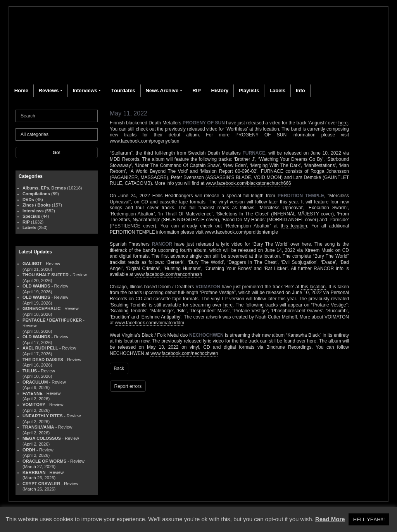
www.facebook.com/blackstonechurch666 (249, 183)
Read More (330, 519)
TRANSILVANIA (38, 427)
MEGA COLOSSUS (42, 438)
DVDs (28, 200)
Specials (31, 216)
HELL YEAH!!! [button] (369, 519)
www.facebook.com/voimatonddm (149, 323)
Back (119, 368)
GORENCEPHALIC (41, 308)
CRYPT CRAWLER (41, 484)
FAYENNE (33, 393)
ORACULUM (35, 382)
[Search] (57, 116)
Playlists (249, 90)
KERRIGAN (34, 472)
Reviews (49, 90)
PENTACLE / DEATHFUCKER (52, 320)
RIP (197, 90)
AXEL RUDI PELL (40, 348)
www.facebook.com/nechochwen (184, 353)
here (343, 123)
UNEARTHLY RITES (43, 416)
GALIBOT (32, 263)
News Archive (162, 90)
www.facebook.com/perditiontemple (241, 232)
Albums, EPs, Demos (44, 188)
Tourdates (123, 90)
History (220, 90)
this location (267, 129)
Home (21, 90)
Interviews (85, 90)
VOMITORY (34, 405)
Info (300, 90)
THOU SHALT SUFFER (46, 275)
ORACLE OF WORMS (44, 461)
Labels (277, 90)
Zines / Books (37, 205)
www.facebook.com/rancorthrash (168, 274)
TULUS (30, 371)
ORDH (29, 450)
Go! (57, 153)
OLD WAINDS (36, 286)
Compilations (36, 194)
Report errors (128, 386)
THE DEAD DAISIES (43, 360)
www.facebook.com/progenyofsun (144, 141)
